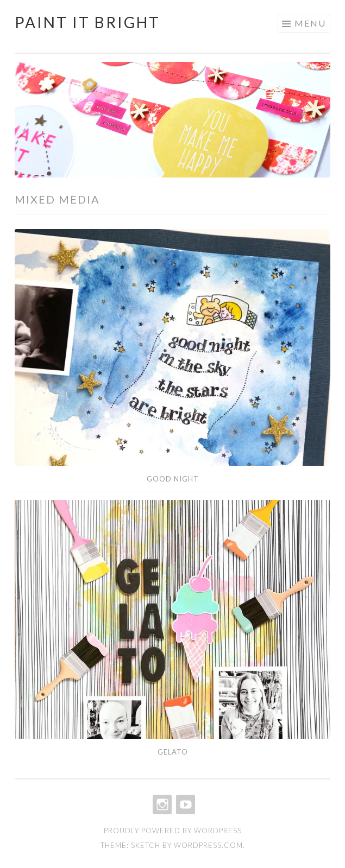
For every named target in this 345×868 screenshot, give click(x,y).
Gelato (173, 752)
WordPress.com (208, 845)
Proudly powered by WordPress (173, 831)
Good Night (173, 479)
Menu (310, 23)
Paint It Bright (87, 22)
